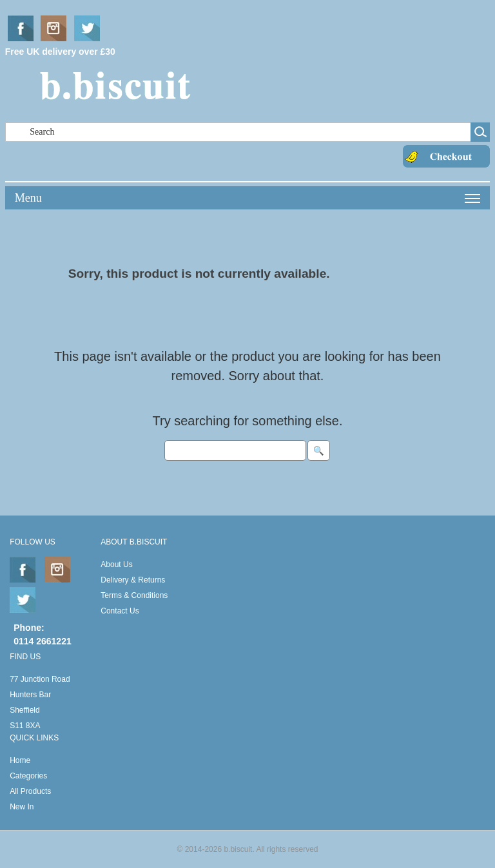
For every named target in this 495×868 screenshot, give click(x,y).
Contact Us (120, 611)
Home (20, 760)
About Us (116, 564)
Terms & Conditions (134, 595)
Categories (28, 776)
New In (22, 807)
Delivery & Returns (133, 580)
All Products (30, 791)
